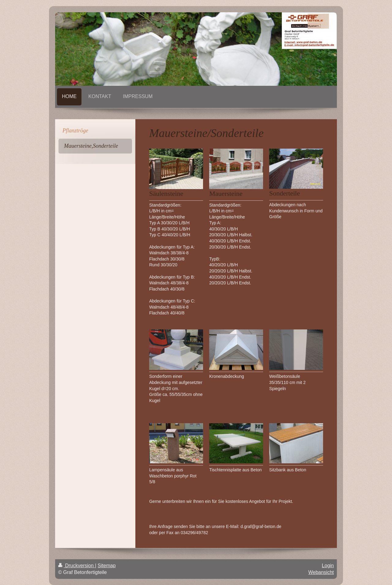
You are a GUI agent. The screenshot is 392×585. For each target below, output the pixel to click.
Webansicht (321, 572)
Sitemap (107, 566)
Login (328, 566)
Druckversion (77, 566)
